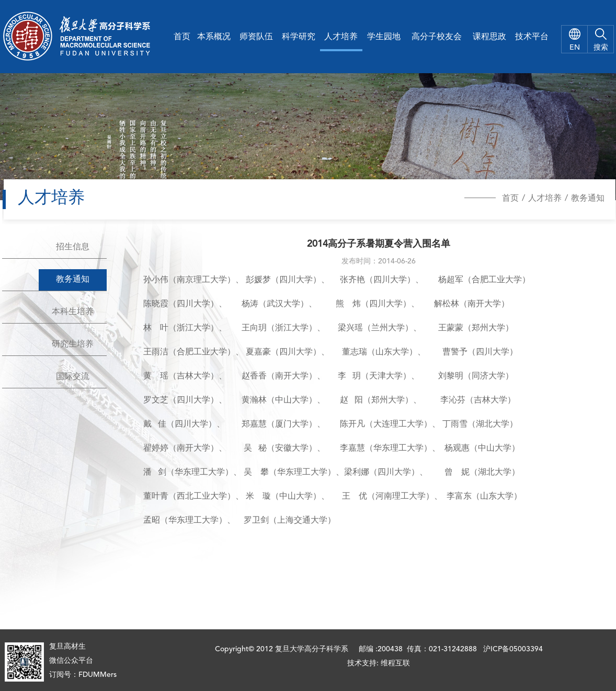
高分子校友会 (437, 37)
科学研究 (299, 37)
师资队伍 (256, 37)
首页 (182, 37)
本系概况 (214, 37)
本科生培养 (73, 312)
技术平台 (532, 37)
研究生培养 (73, 344)
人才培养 (341, 37)
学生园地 (384, 37)
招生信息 (73, 247)
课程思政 (489, 37)
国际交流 (73, 377)
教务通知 (588, 199)
